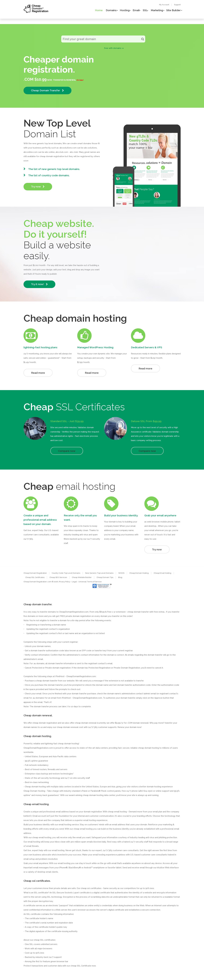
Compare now (67, 451)
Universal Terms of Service (90, 582)
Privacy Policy (65, 582)
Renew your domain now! (130, 727)
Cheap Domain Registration (35, 573)
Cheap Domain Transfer (47, 90)
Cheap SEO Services (58, 577)
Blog (120, 577)
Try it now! (39, 284)
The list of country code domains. (49, 175)
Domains (111, 10)
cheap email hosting (42, 837)
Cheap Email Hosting (162, 573)
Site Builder (173, 10)
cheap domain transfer (47, 681)
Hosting (125, 10)
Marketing (157, 10)
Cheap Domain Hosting (139, 573)
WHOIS (121, 573)
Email (136, 10)
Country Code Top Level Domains (66, 573)
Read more (38, 373)
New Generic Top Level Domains (99, 573)
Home (99, 10)
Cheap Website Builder (82, 577)
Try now (38, 187)
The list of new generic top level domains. (54, 169)
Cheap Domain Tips (105, 577)
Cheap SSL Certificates (35, 577)
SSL (145, 10)
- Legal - (75, 582)
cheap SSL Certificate (81, 966)
